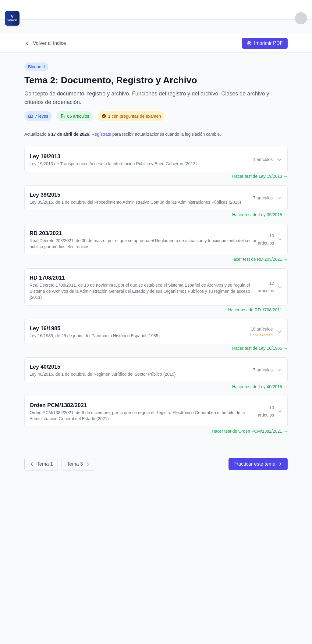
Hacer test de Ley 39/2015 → (260, 215)
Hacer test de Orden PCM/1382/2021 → (250, 431)
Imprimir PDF (265, 43)
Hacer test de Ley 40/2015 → (260, 387)
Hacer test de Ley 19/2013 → (260, 176)
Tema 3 (78, 464)
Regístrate (101, 134)
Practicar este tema (258, 464)
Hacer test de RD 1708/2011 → (258, 310)
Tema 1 (41, 464)
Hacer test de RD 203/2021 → (259, 259)
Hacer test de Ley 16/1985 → (260, 348)
